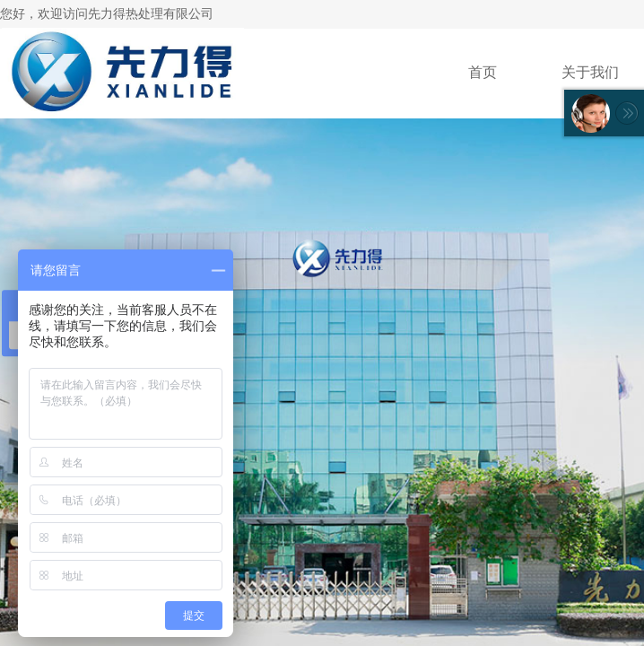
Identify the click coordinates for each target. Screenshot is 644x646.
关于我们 (590, 72)
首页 (483, 72)
